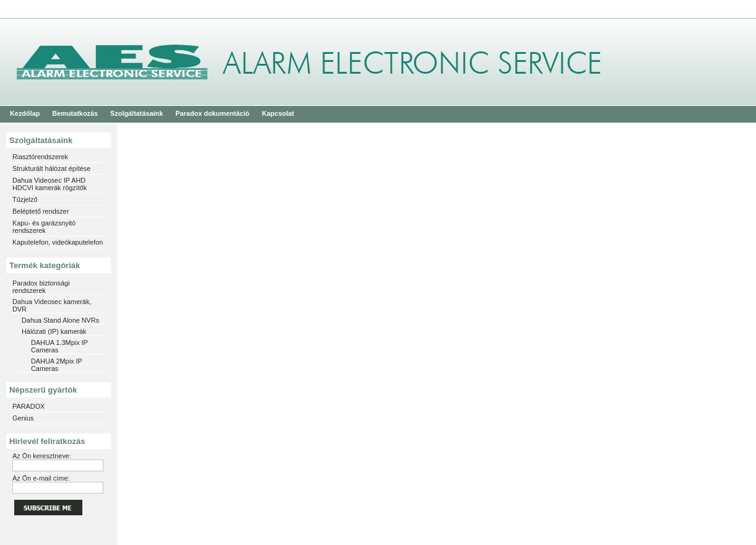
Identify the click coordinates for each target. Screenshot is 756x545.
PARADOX (28, 406)
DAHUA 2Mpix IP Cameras (57, 365)
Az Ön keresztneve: (42, 456)
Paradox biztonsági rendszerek (41, 287)
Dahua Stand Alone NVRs (60, 320)
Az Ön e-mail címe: (41, 478)
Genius (23, 418)
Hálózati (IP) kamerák (54, 331)
